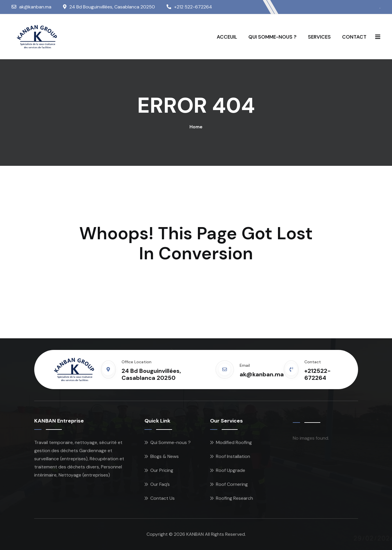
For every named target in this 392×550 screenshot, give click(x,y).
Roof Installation (233, 456)
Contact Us (162, 498)
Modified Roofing (234, 442)
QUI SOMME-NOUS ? (272, 37)
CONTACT (354, 37)
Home (196, 127)
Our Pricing (162, 470)
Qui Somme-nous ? (170, 442)
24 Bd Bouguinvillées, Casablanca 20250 (112, 7)
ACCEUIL (227, 37)
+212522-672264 (318, 374)
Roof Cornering (232, 484)
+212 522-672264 (193, 7)
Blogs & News (165, 456)
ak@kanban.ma (35, 7)
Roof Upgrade (231, 470)
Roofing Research (234, 498)
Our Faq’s (160, 484)
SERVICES (319, 37)
